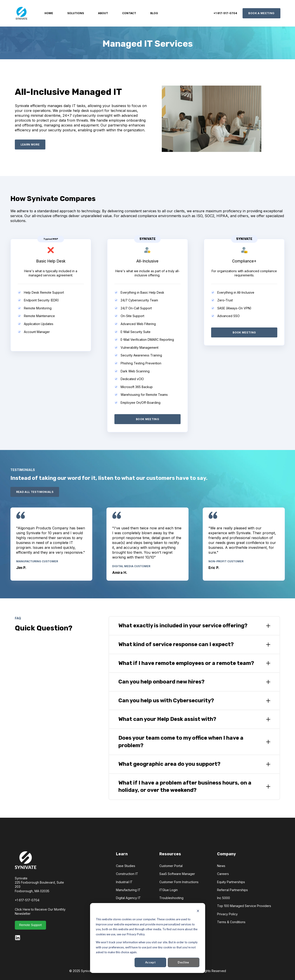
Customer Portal (171, 866)
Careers (223, 874)
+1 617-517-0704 (27, 900)
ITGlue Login (169, 890)
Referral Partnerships (232, 890)
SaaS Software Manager (177, 874)
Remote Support (31, 925)
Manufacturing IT (128, 890)
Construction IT (127, 874)
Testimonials (125, 906)
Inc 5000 (224, 898)
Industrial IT (124, 882)
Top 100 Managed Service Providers (244, 906)
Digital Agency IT (128, 898)
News (221, 866)
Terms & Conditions (231, 922)
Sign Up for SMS (171, 906)
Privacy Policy (227, 914)
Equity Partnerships (231, 882)
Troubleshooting (171, 898)
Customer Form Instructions (179, 882)
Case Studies (126, 866)
